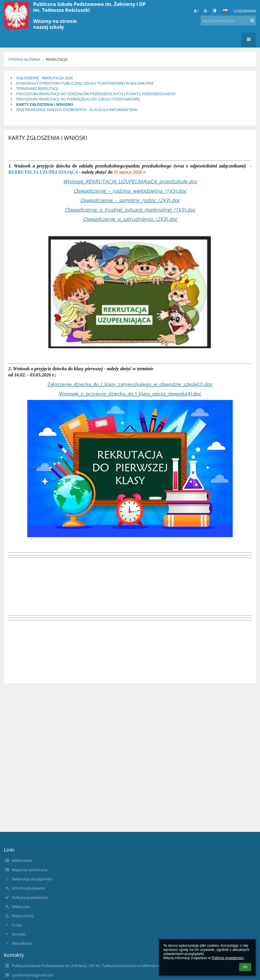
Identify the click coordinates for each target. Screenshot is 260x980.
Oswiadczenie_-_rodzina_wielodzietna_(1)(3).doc (130, 191)
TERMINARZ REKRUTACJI (37, 88)
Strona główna (24, 59)
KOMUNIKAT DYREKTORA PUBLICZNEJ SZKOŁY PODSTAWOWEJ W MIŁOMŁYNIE (85, 83)
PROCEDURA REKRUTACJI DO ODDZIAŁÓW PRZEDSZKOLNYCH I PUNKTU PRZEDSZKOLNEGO (96, 94)
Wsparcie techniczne (29, 870)
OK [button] (245, 967)
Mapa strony (23, 916)
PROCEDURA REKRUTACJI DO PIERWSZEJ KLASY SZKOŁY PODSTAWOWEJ (78, 99)
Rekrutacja (57, 59)
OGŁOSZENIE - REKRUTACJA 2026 (44, 78)
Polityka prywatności (30, 897)
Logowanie (245, 11)
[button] (225, 11)
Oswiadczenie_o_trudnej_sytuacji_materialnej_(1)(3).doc (130, 210)
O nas (17, 925)
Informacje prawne (28, 888)
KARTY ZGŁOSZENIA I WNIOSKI (45, 104)
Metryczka (21, 907)
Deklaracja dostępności (32, 879)
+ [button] (196, 11)
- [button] (206, 11)
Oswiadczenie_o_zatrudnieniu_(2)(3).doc (130, 219)
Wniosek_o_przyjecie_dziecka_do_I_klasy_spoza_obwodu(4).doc (130, 393)
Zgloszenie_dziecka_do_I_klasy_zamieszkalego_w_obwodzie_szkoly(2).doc (130, 384)
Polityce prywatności (228, 958)
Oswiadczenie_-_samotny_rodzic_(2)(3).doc (130, 200)
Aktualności (22, 943)
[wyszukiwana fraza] (228, 21)
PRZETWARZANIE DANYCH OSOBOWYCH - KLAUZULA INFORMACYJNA (77, 110)
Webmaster (22, 860)
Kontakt (19, 934)
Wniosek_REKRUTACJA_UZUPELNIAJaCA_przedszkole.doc (130, 181)
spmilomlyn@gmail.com (33, 975)
